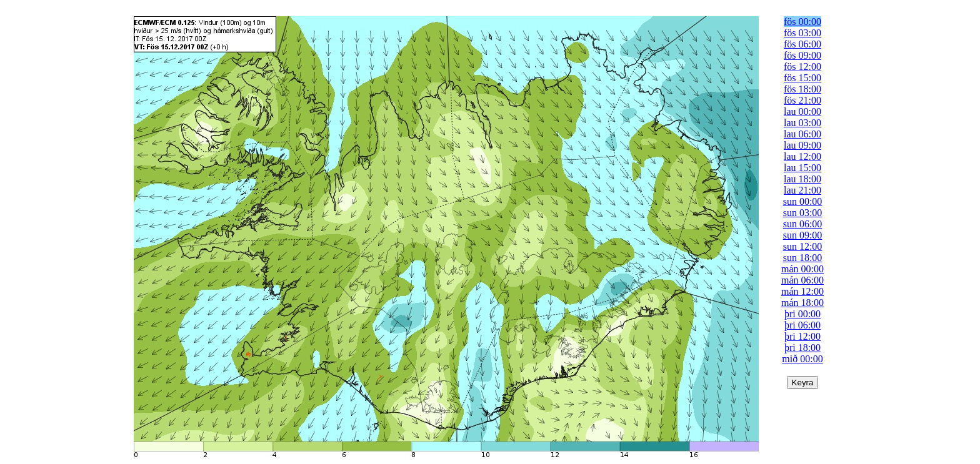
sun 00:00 (803, 201)
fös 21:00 (802, 100)
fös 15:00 (802, 78)
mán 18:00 (802, 303)
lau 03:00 (802, 123)
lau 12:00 (802, 156)
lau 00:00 (802, 111)
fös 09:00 (802, 55)
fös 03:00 (802, 33)
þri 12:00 (802, 336)
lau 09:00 (802, 145)
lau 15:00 (802, 168)
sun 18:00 (803, 258)
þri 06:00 (802, 325)
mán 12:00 (802, 291)
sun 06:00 (803, 224)
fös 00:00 (802, 22)
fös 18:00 (802, 89)
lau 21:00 (802, 190)
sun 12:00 (803, 246)
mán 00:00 (802, 269)
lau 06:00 (802, 134)
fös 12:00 (802, 67)
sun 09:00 (803, 235)
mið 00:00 (802, 359)
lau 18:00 (802, 179)
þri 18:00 (802, 348)
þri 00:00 (802, 314)
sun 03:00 (803, 213)
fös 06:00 (802, 44)
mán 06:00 (802, 280)
